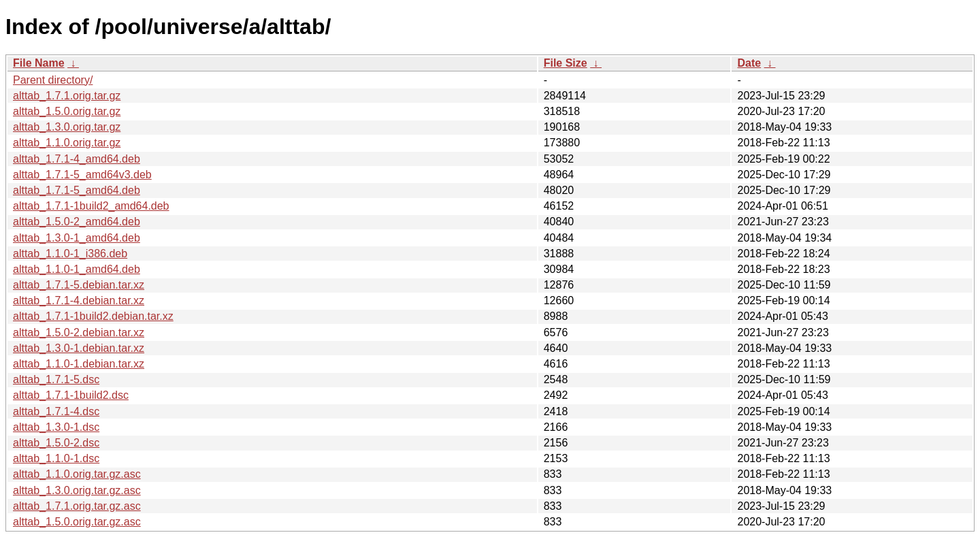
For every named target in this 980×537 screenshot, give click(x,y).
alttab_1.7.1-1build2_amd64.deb (91, 206)
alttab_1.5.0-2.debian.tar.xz (79, 332)
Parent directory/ (53, 80)
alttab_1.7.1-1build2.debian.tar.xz (93, 316)
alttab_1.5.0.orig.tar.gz (67, 111)
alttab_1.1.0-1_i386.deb (70, 254)
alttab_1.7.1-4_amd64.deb (77, 159)
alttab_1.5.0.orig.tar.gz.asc (77, 522)
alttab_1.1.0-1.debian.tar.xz (79, 364)
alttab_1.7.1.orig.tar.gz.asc (77, 506)
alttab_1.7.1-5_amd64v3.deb (82, 175)
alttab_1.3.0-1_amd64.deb (77, 238)
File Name (39, 63)
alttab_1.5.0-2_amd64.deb (77, 222)
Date (749, 63)
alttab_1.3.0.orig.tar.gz (67, 127)
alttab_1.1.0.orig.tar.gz (67, 143)
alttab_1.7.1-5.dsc (56, 379)
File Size (566, 63)
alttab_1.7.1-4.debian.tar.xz (79, 300)
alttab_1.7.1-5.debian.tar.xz (79, 285)
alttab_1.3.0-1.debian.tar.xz (79, 348)
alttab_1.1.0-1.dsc (56, 458)
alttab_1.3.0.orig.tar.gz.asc (77, 490)
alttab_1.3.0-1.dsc (56, 427)
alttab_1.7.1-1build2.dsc (71, 395)
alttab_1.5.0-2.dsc (56, 443)
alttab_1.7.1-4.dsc (56, 411)
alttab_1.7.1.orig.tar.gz (67, 96)
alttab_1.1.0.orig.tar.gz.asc (77, 474)
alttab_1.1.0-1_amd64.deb (77, 269)
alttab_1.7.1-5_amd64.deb (77, 190)
